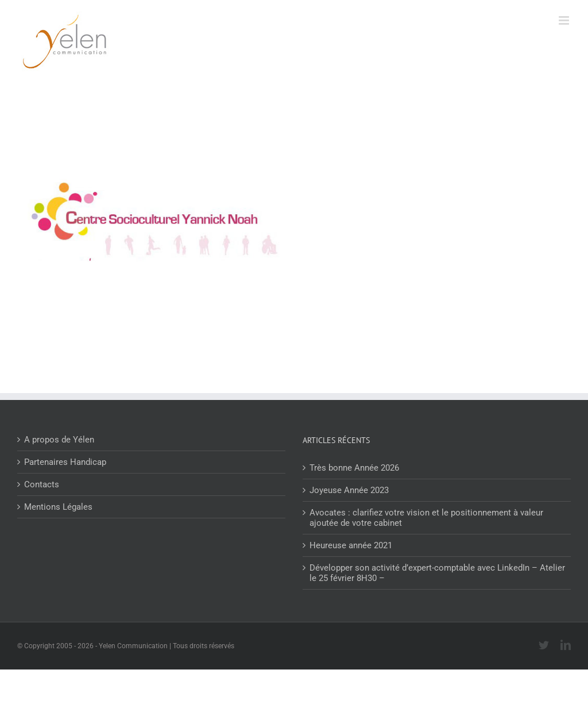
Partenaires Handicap (65, 462)
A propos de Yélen (59, 440)
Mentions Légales (58, 507)
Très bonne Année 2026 (354, 468)
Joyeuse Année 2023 (349, 490)
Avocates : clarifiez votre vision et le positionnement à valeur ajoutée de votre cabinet (426, 518)
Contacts (42, 484)
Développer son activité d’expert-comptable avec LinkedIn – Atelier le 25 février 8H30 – (437, 573)
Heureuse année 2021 (351, 545)
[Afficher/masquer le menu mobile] (565, 20)
